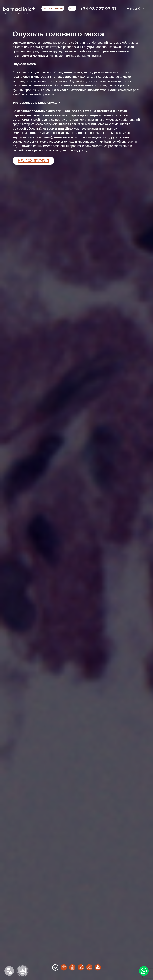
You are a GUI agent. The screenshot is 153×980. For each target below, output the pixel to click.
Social (72, 9)
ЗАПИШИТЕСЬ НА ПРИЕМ (53, 9)
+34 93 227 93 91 (98, 9)
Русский (134, 9)
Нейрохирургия (33, 161)
